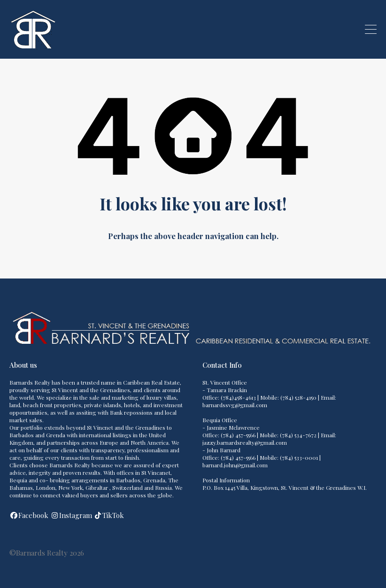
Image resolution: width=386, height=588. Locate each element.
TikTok (113, 515)
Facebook (33, 515)
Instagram (76, 515)
